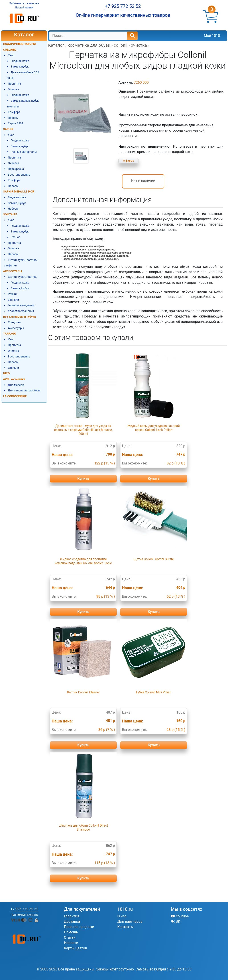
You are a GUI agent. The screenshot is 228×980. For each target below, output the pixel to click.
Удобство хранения (21, 311)
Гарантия (72, 916)
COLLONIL (10, 50)
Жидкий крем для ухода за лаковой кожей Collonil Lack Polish (154, 428)
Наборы (13, 118)
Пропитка (14, 84)
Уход (11, 55)
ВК (175, 921)
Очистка (14, 89)
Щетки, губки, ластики (23, 277)
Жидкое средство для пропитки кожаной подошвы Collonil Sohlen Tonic (83, 561)
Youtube (180, 916)
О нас (122, 916)
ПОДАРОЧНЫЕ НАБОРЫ (19, 44)
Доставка (72, 921)
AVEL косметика (14, 379)
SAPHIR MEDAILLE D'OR (19, 191)
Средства (14, 322)
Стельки (13, 300)
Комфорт (14, 112)
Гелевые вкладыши (21, 305)
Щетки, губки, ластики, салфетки (21, 263)
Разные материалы (24, 152)
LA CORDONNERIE (15, 396)
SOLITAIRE (10, 214)
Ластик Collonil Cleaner (83, 692)
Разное (15, 237)
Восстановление (19, 175)
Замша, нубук (20, 66)
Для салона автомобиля (24, 390)
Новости (71, 943)
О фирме (129, 161)
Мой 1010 (212, 36)
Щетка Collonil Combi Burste (154, 559)
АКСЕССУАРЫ (12, 271)
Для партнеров (130, 921)
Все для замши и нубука (19, 317)
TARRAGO (10, 334)
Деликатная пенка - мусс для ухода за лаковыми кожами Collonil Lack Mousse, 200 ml (83, 430)
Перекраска (16, 169)
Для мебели (16, 385)
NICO (6, 373)
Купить (83, 479)
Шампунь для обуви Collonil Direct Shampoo (83, 827)
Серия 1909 (16, 123)
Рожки (12, 294)
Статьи (70, 937)
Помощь (71, 932)
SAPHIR (8, 129)
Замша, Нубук (20, 288)
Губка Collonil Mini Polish (154, 692)
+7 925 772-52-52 (24, 909)
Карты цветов (75, 948)
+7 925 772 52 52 (123, 6)
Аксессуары (16, 328)
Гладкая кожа (20, 61)
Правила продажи (79, 927)
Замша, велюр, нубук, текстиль (23, 104)
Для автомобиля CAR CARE (23, 75)
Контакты (125, 927)
